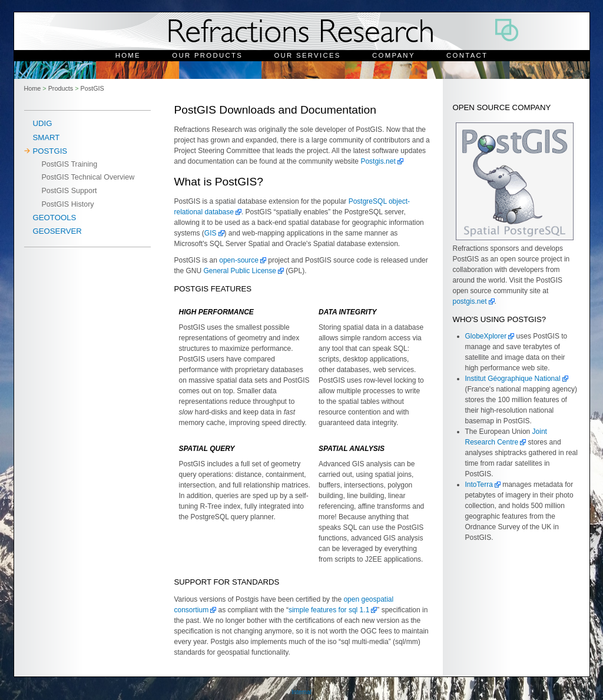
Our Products (207, 55)
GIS (211, 233)
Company (394, 55)
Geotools (55, 218)
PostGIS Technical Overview (88, 177)
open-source (239, 260)
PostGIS (92, 88)
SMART (47, 137)
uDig (43, 123)
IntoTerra (479, 485)
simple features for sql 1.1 (329, 610)
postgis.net (470, 301)
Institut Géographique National (513, 379)
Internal (301, 692)
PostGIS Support (69, 191)
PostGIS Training (70, 164)
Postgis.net (378, 161)
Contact (467, 55)
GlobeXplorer (486, 336)
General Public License (240, 271)
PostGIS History (68, 204)
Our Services (307, 55)
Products (61, 88)
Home (128, 55)
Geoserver (57, 231)
